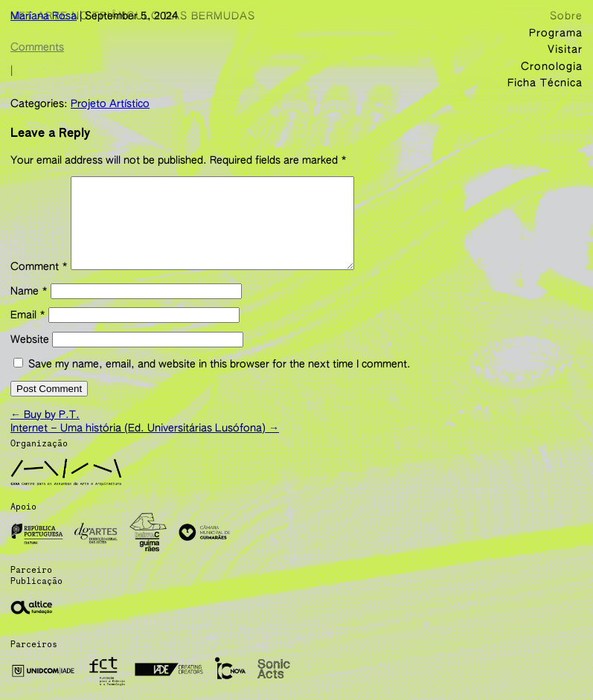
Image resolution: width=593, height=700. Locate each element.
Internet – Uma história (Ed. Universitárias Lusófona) (145, 440)
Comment (39, 282)
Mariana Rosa (44, 16)
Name (29, 306)
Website (30, 355)
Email (28, 330)
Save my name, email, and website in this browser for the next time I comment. (219, 379)
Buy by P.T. (45, 426)
